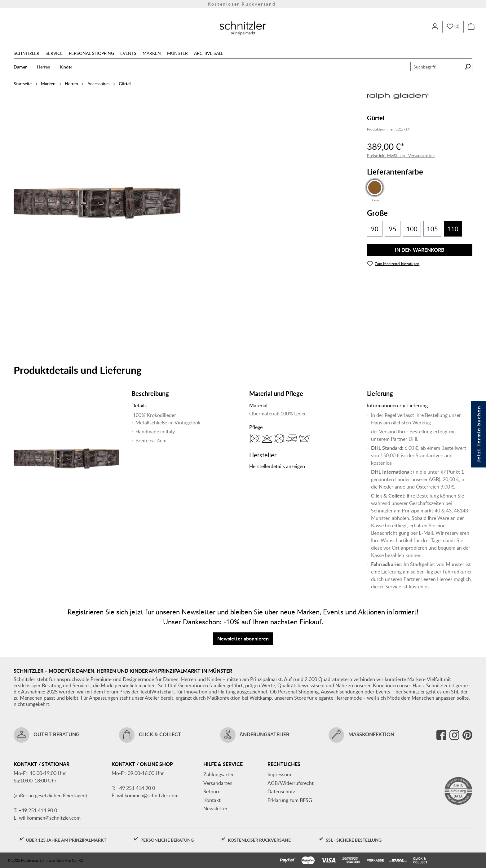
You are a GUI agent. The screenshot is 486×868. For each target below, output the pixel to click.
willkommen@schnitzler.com (50, 818)
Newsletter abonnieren (243, 638)
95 (393, 229)
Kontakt (212, 800)
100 (412, 229)
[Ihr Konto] (435, 27)
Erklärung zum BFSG (290, 800)
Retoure (212, 791)
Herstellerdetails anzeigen (277, 466)
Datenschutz (281, 791)
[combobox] (437, 67)
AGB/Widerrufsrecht (291, 783)
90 (375, 229)
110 (453, 229)
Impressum (279, 774)
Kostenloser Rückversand (243, 4)
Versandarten (218, 783)
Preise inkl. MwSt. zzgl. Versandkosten (401, 156)
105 (432, 229)
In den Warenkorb (420, 250)
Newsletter (215, 808)
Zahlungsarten (219, 774)
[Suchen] (468, 67)
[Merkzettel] (453, 27)
